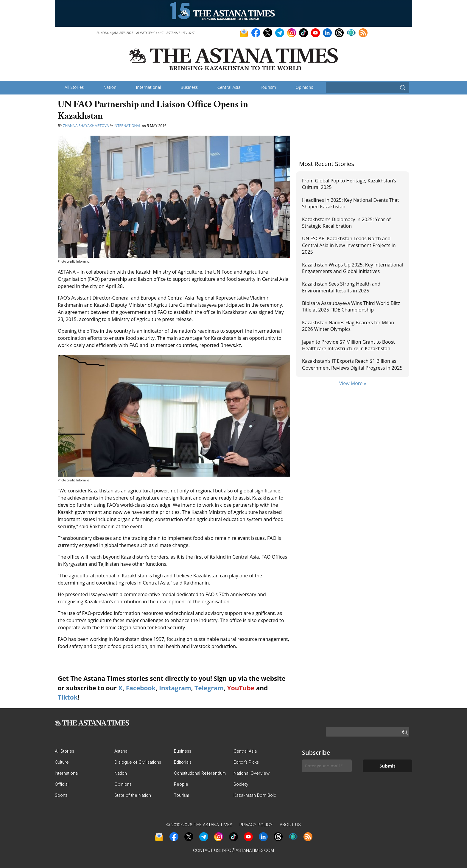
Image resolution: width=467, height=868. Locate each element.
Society (241, 784)
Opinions (304, 87)
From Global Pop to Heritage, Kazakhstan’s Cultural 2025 (349, 184)
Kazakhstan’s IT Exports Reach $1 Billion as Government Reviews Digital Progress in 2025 (352, 364)
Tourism (268, 87)
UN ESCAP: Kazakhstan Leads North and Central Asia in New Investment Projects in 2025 (349, 245)
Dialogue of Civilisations (138, 762)
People (181, 784)
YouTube (241, 688)
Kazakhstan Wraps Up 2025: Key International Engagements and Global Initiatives (352, 268)
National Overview (252, 773)
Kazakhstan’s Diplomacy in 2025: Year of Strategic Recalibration (346, 223)
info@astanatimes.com (248, 850)
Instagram (175, 688)
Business (189, 87)
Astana (121, 751)
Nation (110, 87)
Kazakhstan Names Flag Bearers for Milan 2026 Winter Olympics (348, 326)
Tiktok (68, 697)
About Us (290, 825)
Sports (61, 795)
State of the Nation (133, 795)
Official (62, 784)
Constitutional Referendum (200, 773)
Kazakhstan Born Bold (255, 795)
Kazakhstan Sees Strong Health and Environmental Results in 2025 (341, 287)
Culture (62, 762)
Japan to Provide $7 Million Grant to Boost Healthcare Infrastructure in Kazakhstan (348, 345)
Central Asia (229, 87)
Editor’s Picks (246, 762)
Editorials (183, 762)
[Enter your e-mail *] (327, 766)
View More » (353, 383)
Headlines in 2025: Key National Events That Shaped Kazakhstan (351, 203)
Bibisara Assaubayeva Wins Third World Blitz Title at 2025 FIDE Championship (351, 306)
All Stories (74, 87)
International (148, 87)
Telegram (209, 688)
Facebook (141, 688)
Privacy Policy (256, 825)
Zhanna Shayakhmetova (87, 126)
